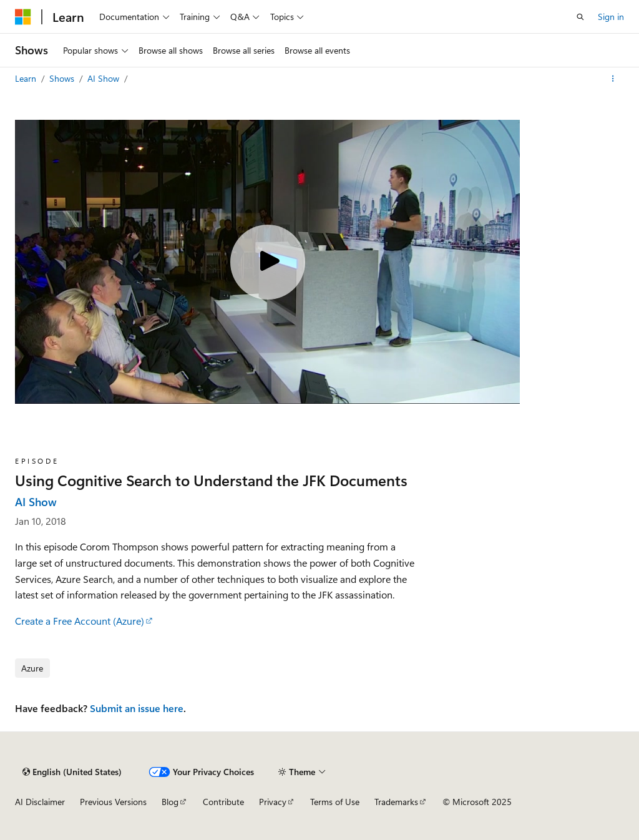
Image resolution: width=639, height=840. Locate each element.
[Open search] (580, 17)
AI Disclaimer (40, 802)
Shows (63, 78)
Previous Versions (113, 802)
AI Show (105, 78)
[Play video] (268, 262)
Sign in (611, 17)
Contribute (223, 802)
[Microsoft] (23, 17)
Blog (170, 802)
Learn (27, 78)
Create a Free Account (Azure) (80, 621)
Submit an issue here (137, 708)
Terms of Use (335, 802)
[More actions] (613, 79)
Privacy (273, 802)
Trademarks (396, 802)
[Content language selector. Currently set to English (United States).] (72, 772)
